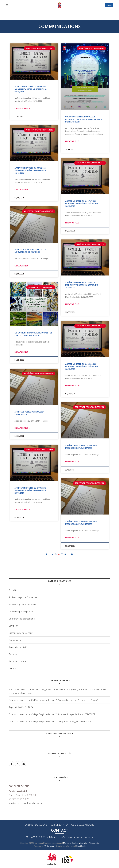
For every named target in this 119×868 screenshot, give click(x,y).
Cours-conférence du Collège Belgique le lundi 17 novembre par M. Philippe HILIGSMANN (54, 700)
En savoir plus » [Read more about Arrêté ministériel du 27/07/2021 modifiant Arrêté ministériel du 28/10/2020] (73, 223)
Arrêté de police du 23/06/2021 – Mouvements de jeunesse (30, 251)
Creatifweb (81, 846)
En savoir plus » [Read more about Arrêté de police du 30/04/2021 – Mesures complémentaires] (73, 538)
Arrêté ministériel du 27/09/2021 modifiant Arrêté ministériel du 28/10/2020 (31, 89)
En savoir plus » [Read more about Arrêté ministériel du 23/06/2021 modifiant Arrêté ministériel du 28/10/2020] (73, 304)
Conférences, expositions (22, 619)
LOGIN (109, 5)
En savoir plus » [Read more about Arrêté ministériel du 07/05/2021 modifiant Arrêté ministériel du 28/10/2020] (22, 509)
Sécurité (13, 654)
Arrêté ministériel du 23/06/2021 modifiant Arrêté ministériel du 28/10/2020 (82, 285)
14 (72, 554)
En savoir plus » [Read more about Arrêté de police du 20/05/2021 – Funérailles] (22, 428)
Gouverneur (15, 640)
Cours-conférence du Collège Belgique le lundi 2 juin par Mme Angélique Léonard (50, 721)
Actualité (13, 590)
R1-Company (49, 846)
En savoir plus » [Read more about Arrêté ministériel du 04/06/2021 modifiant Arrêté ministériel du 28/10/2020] (73, 386)
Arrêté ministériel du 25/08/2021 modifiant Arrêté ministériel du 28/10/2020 (31, 171)
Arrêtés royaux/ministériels (23, 604)
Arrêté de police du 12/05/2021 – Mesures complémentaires (81, 447)
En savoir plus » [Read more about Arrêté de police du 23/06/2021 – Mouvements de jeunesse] (22, 266)
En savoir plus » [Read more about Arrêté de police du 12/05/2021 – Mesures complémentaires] (73, 462)
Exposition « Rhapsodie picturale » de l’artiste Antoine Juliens (33, 334)
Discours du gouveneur (21, 633)
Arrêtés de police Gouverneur (24, 597)
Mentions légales (70, 843)
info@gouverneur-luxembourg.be (26, 803)
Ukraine (13, 668)
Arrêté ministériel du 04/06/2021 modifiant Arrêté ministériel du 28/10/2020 (82, 367)
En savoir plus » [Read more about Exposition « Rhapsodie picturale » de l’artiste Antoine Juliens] (22, 352)
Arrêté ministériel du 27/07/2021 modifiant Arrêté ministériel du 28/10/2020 (82, 204)
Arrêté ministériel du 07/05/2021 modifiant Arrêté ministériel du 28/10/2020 (31, 490)
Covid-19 (13, 626)
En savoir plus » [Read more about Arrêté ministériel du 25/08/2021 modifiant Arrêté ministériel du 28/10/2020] (22, 190)
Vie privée (83, 843)
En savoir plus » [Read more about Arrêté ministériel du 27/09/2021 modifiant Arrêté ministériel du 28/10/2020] (22, 108)
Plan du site (94, 843)
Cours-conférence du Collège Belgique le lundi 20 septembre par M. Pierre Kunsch (84, 119)
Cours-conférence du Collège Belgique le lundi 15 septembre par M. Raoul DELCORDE (52, 714)
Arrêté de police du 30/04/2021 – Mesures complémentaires (81, 523)
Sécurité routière (17, 661)
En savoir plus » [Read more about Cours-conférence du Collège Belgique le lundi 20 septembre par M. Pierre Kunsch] (73, 141)
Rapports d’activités (19, 647)
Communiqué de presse (21, 611)
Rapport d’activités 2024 (21, 707)
